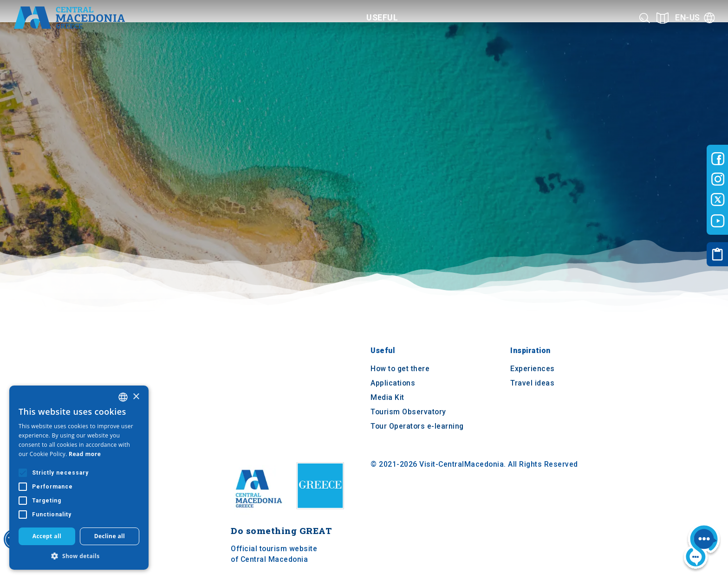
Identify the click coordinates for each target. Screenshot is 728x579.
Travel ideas (532, 383)
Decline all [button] (110, 536)
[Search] (645, 18)
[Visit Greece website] (322, 513)
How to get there (400, 369)
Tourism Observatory (408, 412)
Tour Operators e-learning (417, 426)
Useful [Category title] (382, 17)
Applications (393, 383)
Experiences (533, 369)
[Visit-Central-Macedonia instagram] (718, 179)
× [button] (136, 397)
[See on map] (663, 18)
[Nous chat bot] (702, 548)
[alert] (79, 478)
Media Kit (387, 398)
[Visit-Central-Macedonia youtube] (718, 221)
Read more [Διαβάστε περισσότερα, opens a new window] (85, 454)
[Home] (69, 18)
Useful (383, 351)
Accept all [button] (47, 536)
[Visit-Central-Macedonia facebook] (718, 159)
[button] (79, 556)
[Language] (695, 18)
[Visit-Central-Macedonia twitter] (718, 200)
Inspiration (530, 351)
